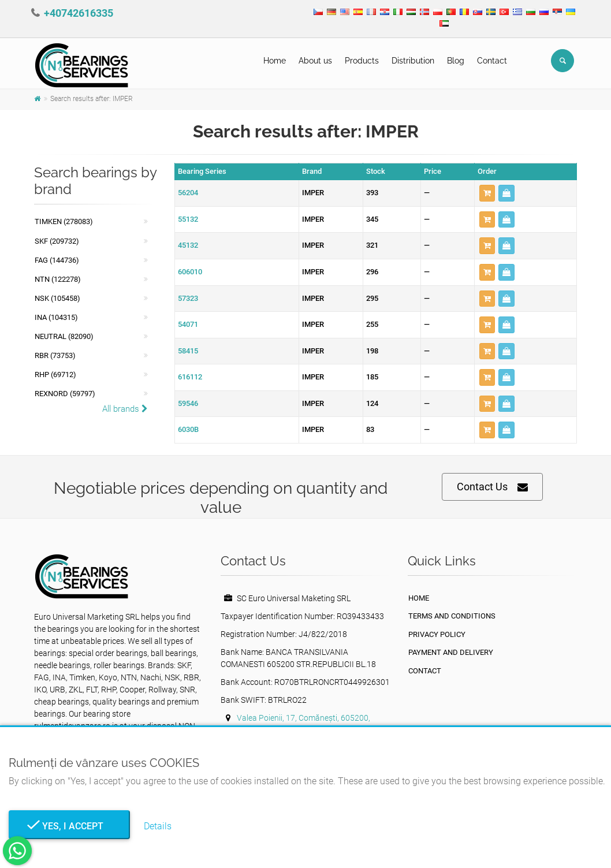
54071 (188, 324)
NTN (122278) (58, 279)
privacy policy (437, 634)
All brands (125, 409)
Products (362, 61)
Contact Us (492, 487)
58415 (188, 351)
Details (158, 826)
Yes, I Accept (69, 826)
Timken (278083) (64, 221)
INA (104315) (56, 317)
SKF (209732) (57, 241)
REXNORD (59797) (65, 394)
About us (315, 61)
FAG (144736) (57, 260)
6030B (188, 429)
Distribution (413, 61)
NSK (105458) (57, 298)
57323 (188, 298)
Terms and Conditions (452, 616)
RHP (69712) (55, 375)
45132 (188, 245)
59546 (188, 403)
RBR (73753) (55, 355)
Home (275, 61)
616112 (190, 377)
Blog (456, 61)
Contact (492, 61)
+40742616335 (79, 13)
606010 (190, 272)
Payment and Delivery (451, 652)
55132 (188, 219)
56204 (188, 193)
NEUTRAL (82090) (64, 336)
